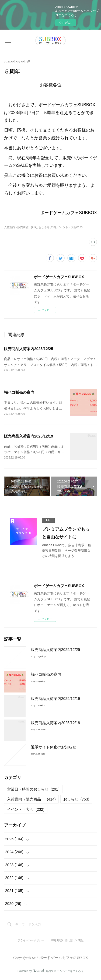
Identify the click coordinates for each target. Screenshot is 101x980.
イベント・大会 (26, 809)
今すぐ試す (66, 23)
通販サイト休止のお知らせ (54, 747)
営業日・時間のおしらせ (33, 789)
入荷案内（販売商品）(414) (21, 227)
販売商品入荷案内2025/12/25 (29, 349)
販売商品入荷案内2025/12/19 (29, 436)
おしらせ (76, 799)
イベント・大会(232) (70, 227)
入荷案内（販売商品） (31, 799)
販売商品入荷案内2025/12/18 (55, 723)
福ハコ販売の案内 (19, 392)
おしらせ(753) (47, 227)
